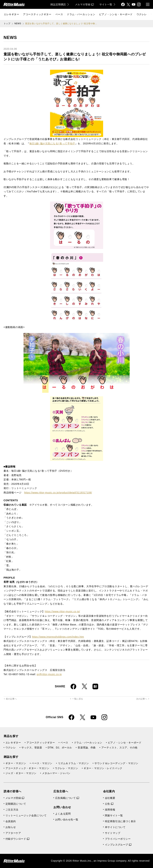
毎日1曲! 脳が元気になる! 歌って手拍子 (52, 143)
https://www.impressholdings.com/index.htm (58, 637)
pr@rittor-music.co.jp (49, 674)
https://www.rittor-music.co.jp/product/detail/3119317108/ (58, 493)
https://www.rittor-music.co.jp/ (62, 611)
